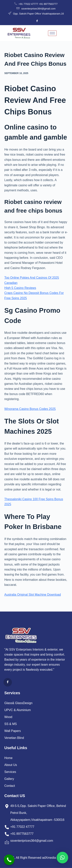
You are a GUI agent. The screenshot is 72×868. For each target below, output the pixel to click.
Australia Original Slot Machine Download (33, 595)
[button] (62, 858)
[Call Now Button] (9, 860)
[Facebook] (37, 21)
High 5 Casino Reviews (20, 288)
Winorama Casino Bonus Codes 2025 (30, 409)
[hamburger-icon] (52, 33)
